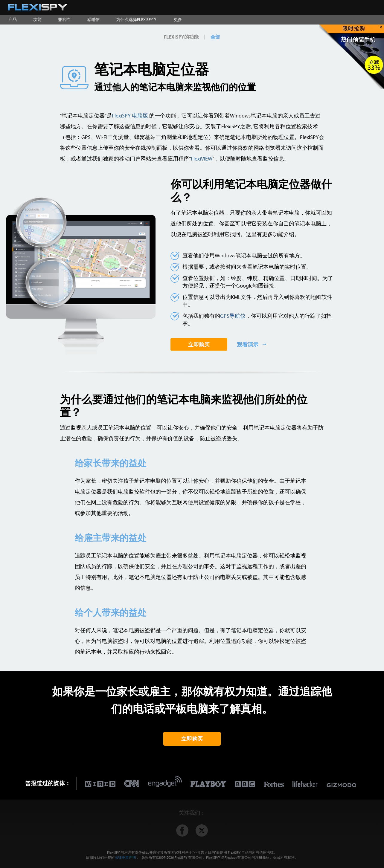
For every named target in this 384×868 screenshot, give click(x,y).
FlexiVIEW (202, 159)
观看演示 (248, 344)
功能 (37, 19)
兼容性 (64, 19)
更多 (178, 19)
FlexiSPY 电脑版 (130, 116)
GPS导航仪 (233, 316)
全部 (215, 37)
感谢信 (93, 19)
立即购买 (199, 344)
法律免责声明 (125, 857)
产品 (13, 19)
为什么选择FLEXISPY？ (137, 19)
